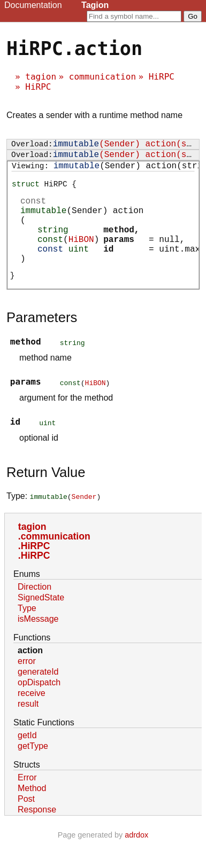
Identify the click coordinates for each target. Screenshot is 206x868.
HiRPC (162, 77)
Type (27, 633)
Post (26, 823)
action (30, 675)
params (119, 257)
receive (32, 718)
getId (27, 760)
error (27, 686)
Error (27, 802)
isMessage (38, 643)
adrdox (136, 859)
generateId (38, 696)
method (119, 246)
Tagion (95, 5)
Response (37, 834)
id (108, 269)
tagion (41, 77)
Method (32, 813)
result (28, 728)
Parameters (42, 342)
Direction (35, 611)
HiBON (81, 257)
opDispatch (39, 707)
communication (102, 77)
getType (33, 771)
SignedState (41, 622)
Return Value (46, 497)
